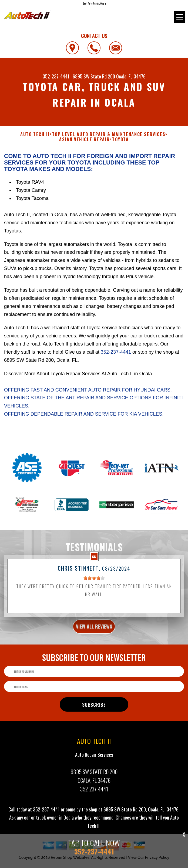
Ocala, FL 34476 (131, 76)
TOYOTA (120, 139)
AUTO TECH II (35, 134)
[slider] (94, 604)
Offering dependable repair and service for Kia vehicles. (84, 414)
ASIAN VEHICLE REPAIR (84, 139)
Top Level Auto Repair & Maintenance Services (109, 134)
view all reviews (94, 653)
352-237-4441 (56, 76)
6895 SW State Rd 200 (94, 76)
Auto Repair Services (94, 781)
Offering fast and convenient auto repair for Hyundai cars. (88, 390)
